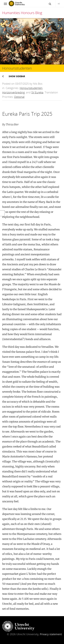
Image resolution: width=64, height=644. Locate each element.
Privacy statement (51, 634)
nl (59, 4)
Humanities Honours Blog (22, 13)
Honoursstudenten (31, 88)
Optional (19, 97)
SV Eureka (37, 92)
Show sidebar (17, 76)
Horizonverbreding (13, 92)
